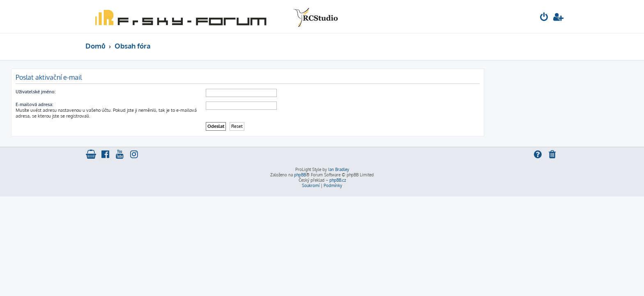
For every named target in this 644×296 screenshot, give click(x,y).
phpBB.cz (338, 180)
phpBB (300, 175)
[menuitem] (544, 18)
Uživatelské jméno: (110, 92)
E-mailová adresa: (109, 104)
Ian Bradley (339, 169)
